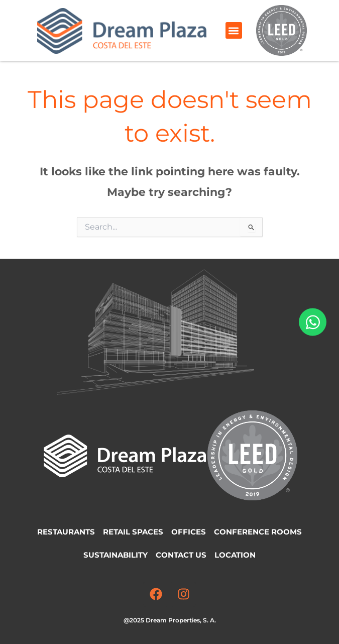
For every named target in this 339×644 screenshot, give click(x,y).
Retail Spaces (133, 532)
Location (235, 555)
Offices (189, 532)
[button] (234, 30)
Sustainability (116, 555)
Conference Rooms (258, 532)
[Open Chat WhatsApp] (313, 322)
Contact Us (181, 555)
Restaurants (66, 532)
